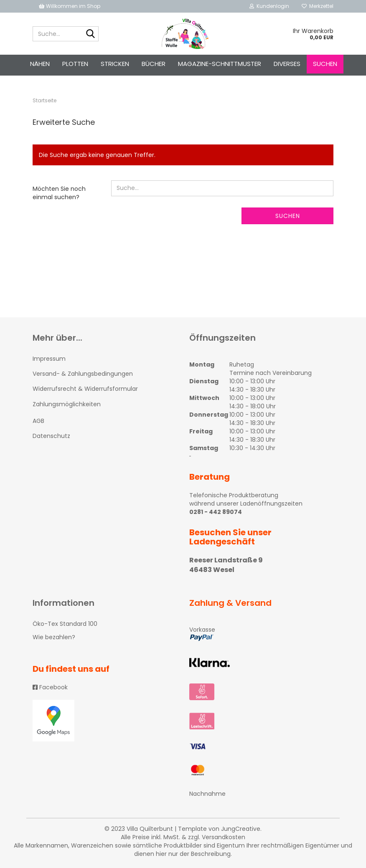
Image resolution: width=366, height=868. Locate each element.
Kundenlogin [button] (269, 6)
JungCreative (241, 829)
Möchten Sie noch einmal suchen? (59, 193)
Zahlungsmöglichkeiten (67, 404)
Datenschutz (51, 436)
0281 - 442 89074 (216, 512)
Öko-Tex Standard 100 (65, 624)
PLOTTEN (75, 64)
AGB (38, 421)
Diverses (287, 64)
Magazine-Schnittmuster (220, 64)
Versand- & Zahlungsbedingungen (83, 374)
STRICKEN (115, 64)
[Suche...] (91, 34)
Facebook (50, 687)
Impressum (49, 359)
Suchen (325, 64)
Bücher (154, 64)
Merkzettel (318, 6)
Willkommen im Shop (70, 6)
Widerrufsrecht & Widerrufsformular (85, 389)
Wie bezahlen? (54, 637)
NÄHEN (40, 64)
